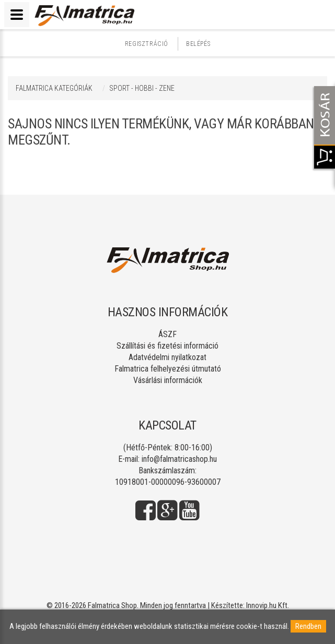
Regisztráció (147, 44)
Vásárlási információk (168, 380)
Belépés (198, 44)
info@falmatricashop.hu (179, 459)
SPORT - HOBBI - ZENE (142, 88)
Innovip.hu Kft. (268, 605)
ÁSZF (168, 334)
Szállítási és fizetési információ (168, 346)
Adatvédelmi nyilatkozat (168, 357)
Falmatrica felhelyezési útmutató (168, 369)
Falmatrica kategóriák (54, 88)
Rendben (308, 626)
